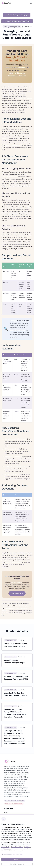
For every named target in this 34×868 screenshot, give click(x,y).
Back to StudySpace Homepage (17, 15)
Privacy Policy (6, 847)
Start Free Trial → (17, 593)
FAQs (6, 812)
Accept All (17, 859)
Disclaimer (7, 849)
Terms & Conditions (17, 847)
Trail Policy (27, 847)
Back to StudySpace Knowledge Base (17, 21)
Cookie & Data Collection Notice (12, 854)
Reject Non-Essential (17, 864)
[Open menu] (31, 3)
